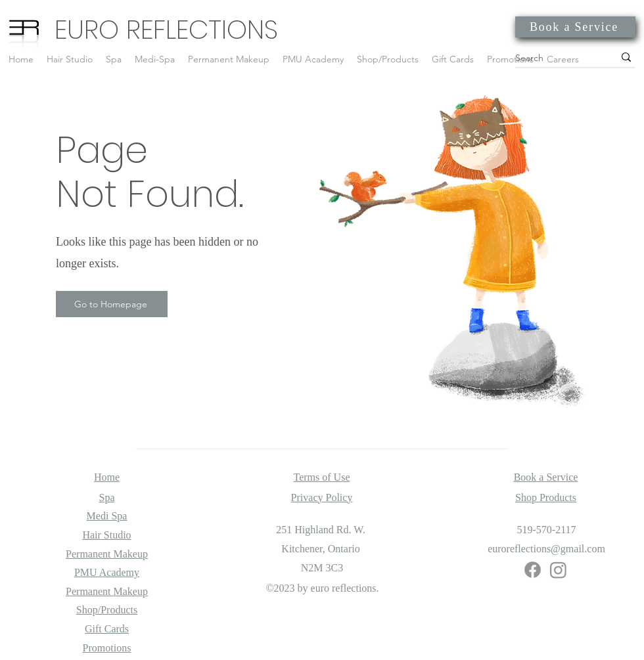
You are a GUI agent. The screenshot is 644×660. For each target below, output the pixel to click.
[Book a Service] (575, 27)
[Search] (555, 58)
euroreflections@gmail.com (546, 549)
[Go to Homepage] (112, 304)
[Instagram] (558, 570)
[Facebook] (533, 570)
